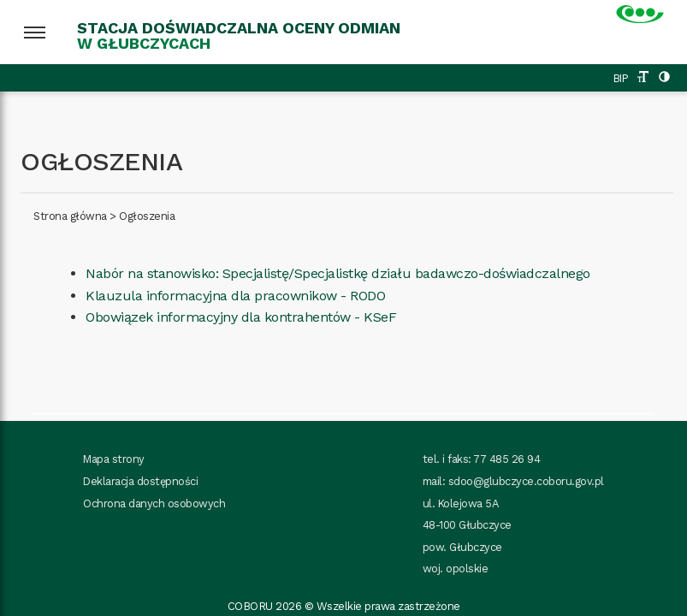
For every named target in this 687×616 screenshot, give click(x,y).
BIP (621, 78)
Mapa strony (114, 459)
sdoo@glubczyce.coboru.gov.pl (526, 481)
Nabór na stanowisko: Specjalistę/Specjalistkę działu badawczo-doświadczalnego (338, 273)
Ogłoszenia (147, 216)
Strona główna (70, 216)
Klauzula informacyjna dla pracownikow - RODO (235, 296)
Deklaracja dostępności (140, 481)
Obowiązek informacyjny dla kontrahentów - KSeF (241, 317)
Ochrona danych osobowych (154, 503)
